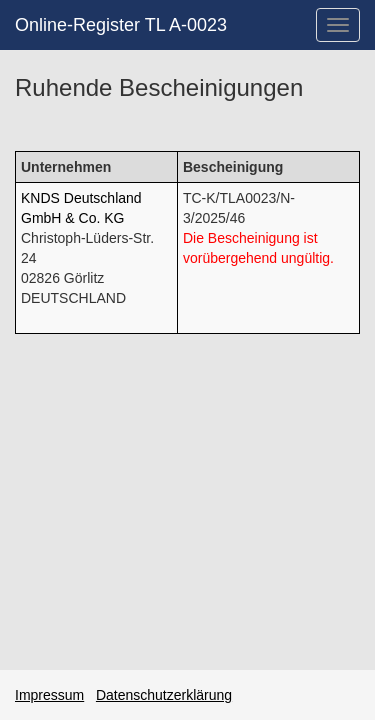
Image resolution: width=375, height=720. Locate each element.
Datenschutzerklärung (164, 695)
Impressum (49, 695)
